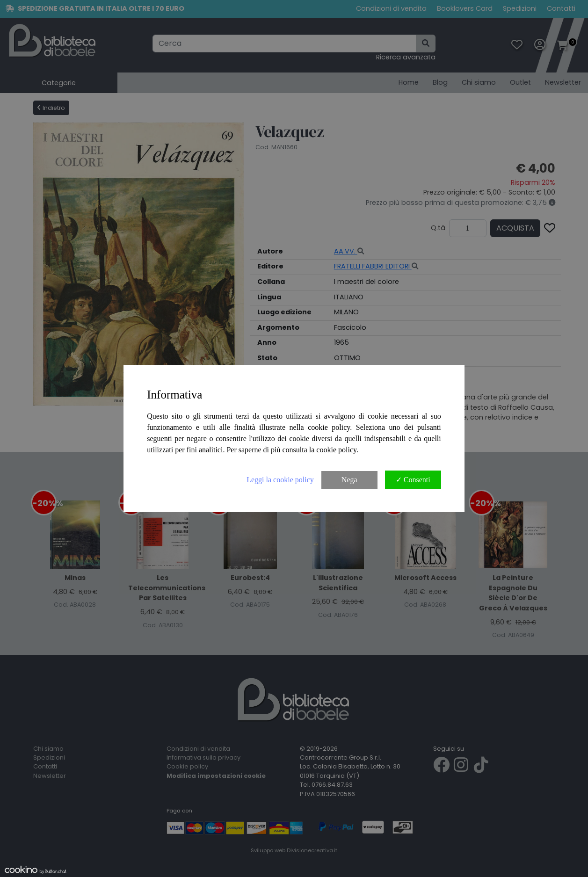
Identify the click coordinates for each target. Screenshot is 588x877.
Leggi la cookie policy (280, 480)
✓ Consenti (413, 480)
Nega (349, 480)
